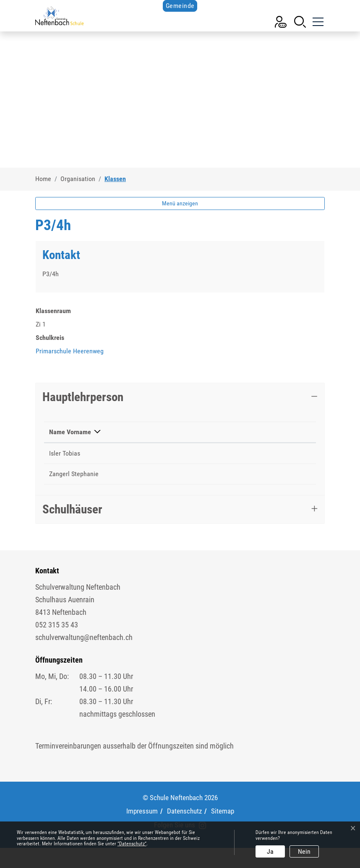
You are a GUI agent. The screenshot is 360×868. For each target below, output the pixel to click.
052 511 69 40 (180, 463)
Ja (270, 851)
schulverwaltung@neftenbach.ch (84, 657)
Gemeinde (180, 6)
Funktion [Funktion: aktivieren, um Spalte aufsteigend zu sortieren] (116, 442)
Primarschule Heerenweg (70, 351)
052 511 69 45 (180, 484)
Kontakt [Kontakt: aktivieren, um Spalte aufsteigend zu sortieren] (220, 442)
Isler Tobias (65, 463)
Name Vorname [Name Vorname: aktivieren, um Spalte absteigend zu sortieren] (61, 437)
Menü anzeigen (180, 203)
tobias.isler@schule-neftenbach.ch (256, 463)
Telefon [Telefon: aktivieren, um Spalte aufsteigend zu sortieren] (171, 442)
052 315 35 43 (57, 645)
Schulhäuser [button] (72, 529)
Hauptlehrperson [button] (83, 397)
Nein (304, 851)
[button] (300, 21)
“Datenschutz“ (132, 844)
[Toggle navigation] (317, 18)
